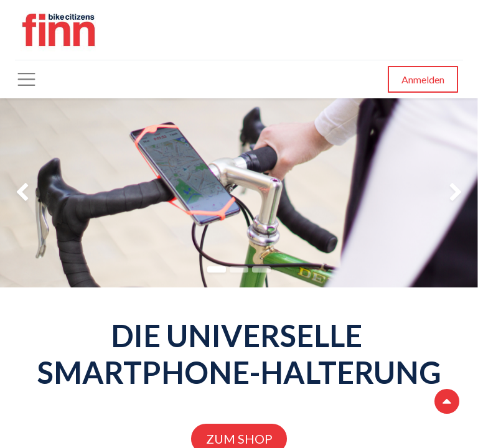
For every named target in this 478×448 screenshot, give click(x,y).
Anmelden (423, 79)
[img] (19, 193)
